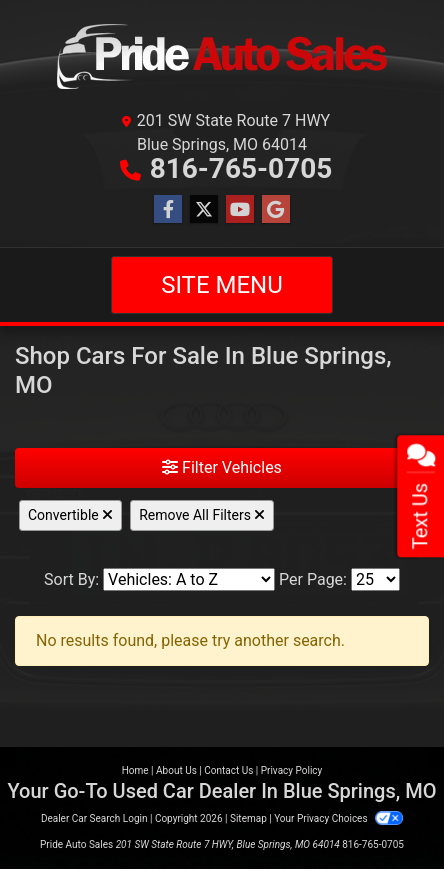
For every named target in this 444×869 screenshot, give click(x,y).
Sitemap (248, 818)
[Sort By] (189, 579)
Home (135, 770)
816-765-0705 (241, 168)
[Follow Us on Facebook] (168, 210)
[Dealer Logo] (222, 58)
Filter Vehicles (222, 467)
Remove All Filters (202, 515)
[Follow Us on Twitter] (204, 210)
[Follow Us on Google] (276, 210)
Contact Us (228, 770)
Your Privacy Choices (338, 818)
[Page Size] (375, 579)
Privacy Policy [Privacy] (292, 770)
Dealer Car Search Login (94, 818)
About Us (176, 770)
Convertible (70, 515)
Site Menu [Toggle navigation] (222, 285)
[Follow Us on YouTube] (240, 210)
